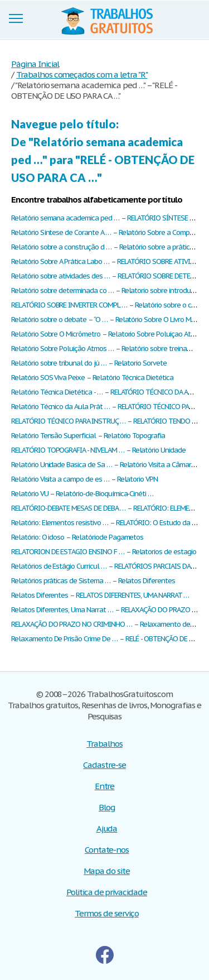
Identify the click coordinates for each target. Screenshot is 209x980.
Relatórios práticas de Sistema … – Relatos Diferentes (93, 581)
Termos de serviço (106, 913)
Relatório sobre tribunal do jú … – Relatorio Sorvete (89, 363)
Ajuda (107, 828)
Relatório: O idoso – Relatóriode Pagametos (77, 537)
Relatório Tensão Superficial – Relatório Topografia (88, 436)
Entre (105, 786)
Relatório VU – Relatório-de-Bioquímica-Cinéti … (82, 494)
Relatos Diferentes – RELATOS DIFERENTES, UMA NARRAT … (100, 595)
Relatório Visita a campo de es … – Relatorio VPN (84, 479)
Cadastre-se (104, 765)
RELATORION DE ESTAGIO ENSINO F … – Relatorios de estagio (104, 552)
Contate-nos (107, 850)
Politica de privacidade (107, 892)
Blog (107, 807)
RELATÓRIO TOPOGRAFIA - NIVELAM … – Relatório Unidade (98, 450)
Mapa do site (107, 871)
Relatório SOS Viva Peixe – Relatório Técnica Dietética (92, 378)
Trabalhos (104, 744)
